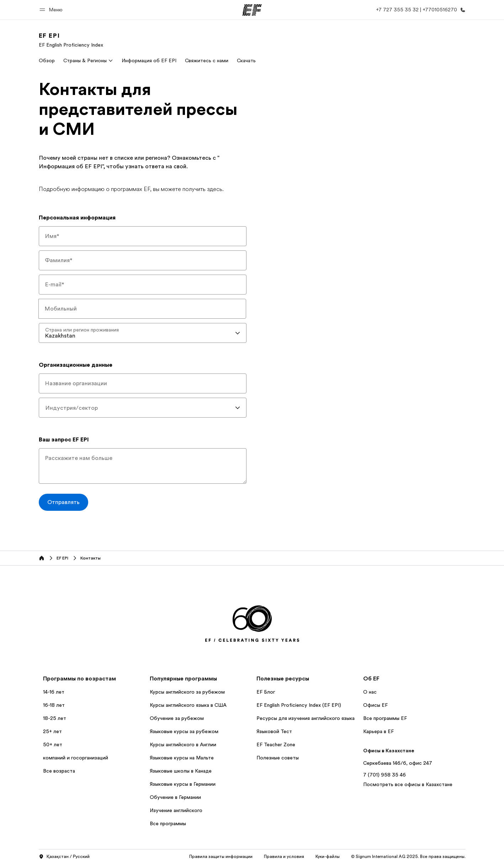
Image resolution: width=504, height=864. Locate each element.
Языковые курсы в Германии (183, 784)
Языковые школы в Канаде (181, 771)
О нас (370, 692)
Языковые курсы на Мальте (182, 758)
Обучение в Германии (175, 797)
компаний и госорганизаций (76, 758)
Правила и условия (284, 857)
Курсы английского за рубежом (187, 692)
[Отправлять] (63, 502)
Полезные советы (278, 758)
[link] (71, 40)
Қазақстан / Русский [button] (64, 857)
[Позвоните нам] (419, 10)
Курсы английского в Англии (183, 744)
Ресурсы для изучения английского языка (306, 718)
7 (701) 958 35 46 (384, 775)
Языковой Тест (274, 731)
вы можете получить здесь (188, 189)
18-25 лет (55, 718)
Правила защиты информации (221, 857)
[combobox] (143, 333)
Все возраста (59, 771)
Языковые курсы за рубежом (184, 731)
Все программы (168, 823)
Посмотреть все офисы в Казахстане (408, 784)
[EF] (252, 10)
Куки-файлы (328, 857)
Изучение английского (176, 810)
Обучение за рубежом (177, 718)
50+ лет (53, 744)
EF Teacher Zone (276, 744)
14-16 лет (54, 692)
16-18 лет (54, 705)
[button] (52, 10)
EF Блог (266, 692)
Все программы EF (385, 718)
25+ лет (52, 731)
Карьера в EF (378, 731)
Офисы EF (375, 705)
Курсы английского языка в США (188, 705)
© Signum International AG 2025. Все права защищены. (408, 857)
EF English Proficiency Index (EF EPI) (299, 705)
